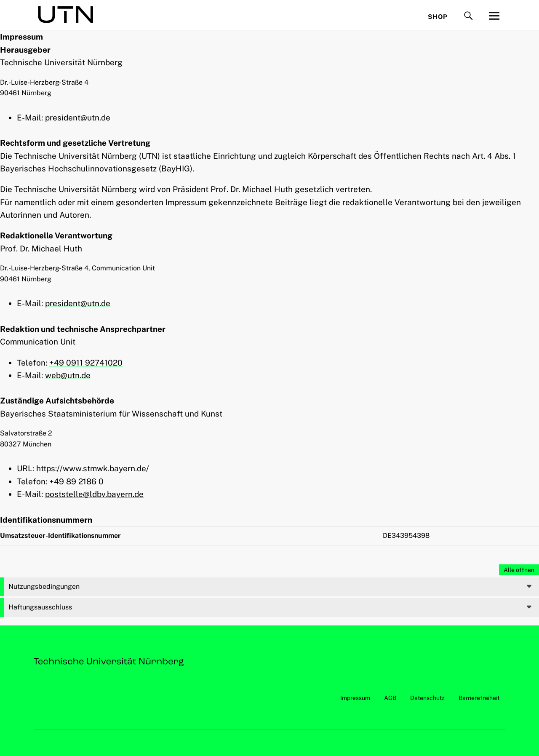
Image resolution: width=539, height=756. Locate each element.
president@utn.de (78, 118)
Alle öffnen (519, 570)
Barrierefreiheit (479, 698)
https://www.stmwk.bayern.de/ (93, 468)
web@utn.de (68, 375)
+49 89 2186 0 (76, 481)
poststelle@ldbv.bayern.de (94, 494)
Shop (438, 17)
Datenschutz (427, 698)
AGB (390, 698)
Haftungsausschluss (40, 607)
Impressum (355, 698)
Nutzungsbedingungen (44, 586)
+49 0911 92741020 (86, 363)
